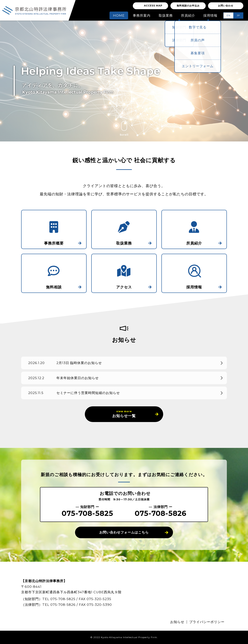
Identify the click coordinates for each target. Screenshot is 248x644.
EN (229, 15)
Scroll (124, 129)
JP (238, 15)
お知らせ (177, 622)
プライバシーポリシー (207, 622)
